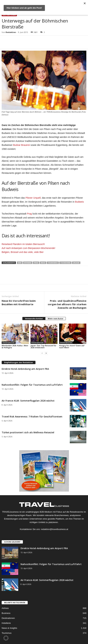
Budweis (79, 202)
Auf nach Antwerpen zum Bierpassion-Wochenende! (29, 248)
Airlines (5, 608)
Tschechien (65, 263)
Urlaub (76, 263)
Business (6, 613)
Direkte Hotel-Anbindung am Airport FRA (25, 369)
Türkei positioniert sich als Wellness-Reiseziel (28, 432)
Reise (43, 263)
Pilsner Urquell (33, 198)
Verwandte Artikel (34, 319)
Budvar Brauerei (21, 145)
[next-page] (46, 353)
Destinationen (9, 15)
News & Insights (9, 628)
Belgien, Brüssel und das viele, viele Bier (23, 252)
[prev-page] (42, 353)
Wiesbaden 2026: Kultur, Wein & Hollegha (15, 346)
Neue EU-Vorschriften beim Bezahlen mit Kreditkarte (19, 302)
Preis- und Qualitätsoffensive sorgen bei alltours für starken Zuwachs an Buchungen (67, 304)
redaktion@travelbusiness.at (55, 529)
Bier (20, 263)
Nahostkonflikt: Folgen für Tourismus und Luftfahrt (32, 385)
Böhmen (28, 263)
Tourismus (53, 263)
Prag (29, 214)
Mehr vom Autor (56, 319)
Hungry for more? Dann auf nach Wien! (72, 346)
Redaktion (11, 32)
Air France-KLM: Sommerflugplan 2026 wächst (28, 401)
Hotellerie (6, 623)
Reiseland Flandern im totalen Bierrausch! (23, 244)
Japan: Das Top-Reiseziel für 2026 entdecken (43, 346)
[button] (6, 638)
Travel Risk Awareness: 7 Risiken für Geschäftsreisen (32, 417)
